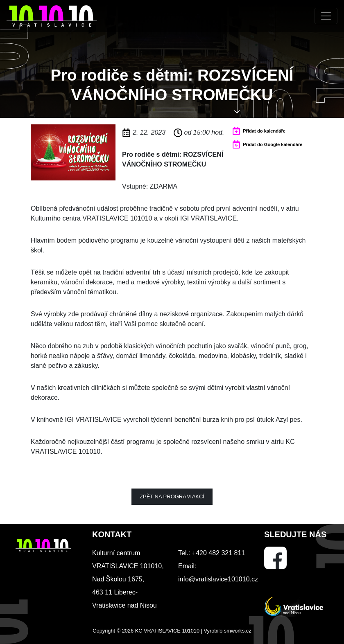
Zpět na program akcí (172, 497)
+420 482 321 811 (218, 553)
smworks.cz (238, 631)
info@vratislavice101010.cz (218, 579)
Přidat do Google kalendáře (273, 144)
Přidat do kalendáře (264, 131)
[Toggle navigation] (326, 16)
